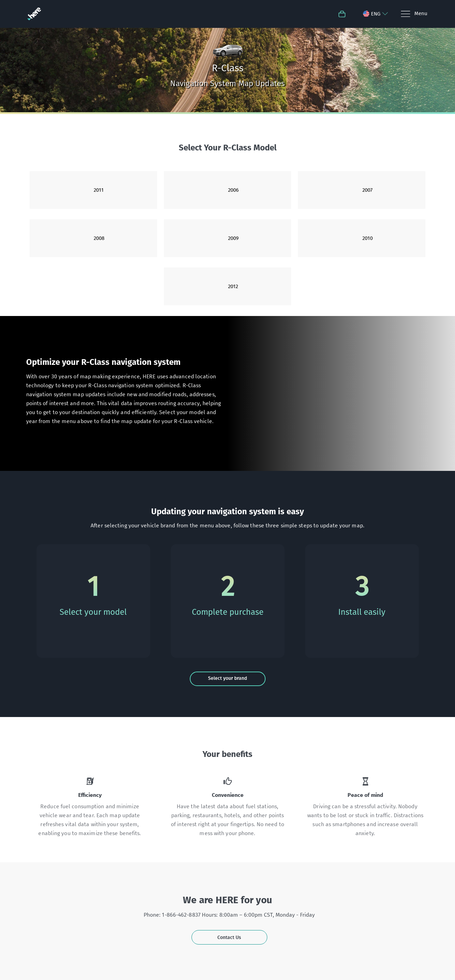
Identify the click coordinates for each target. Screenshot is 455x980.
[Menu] (414, 14)
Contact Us (229, 937)
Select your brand (227, 678)
